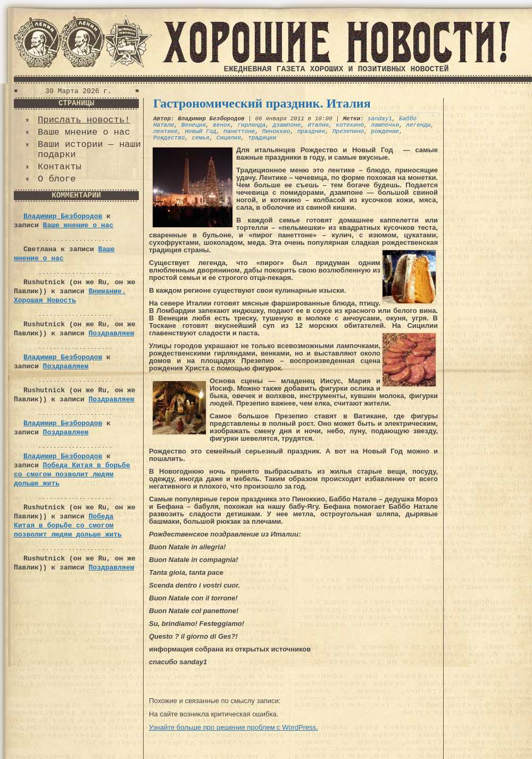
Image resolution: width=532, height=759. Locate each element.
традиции (262, 138)
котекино (350, 125)
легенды (418, 125)
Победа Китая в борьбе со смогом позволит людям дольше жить (72, 475)
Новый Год (200, 131)
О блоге (57, 179)
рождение (385, 131)
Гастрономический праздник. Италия (262, 103)
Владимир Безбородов (63, 216)
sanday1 (380, 119)
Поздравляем (111, 333)
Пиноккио (276, 131)
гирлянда (251, 125)
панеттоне (239, 131)
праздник (311, 131)
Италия (318, 125)
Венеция (194, 125)
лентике (165, 131)
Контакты (60, 167)
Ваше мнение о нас (84, 132)
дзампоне (286, 125)
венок (222, 125)
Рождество (169, 138)
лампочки (385, 125)
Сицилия (229, 138)
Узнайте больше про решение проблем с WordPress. (234, 727)
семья (201, 138)
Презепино (348, 131)
